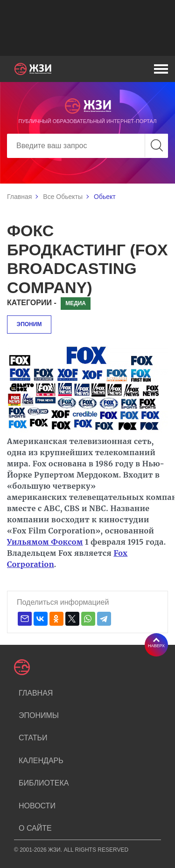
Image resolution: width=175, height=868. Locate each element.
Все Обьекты (63, 197)
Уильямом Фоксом (45, 542)
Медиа (76, 303)
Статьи (33, 738)
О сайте (35, 828)
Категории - (32, 303)
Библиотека (44, 783)
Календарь (41, 761)
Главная (19, 197)
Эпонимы (39, 715)
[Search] (87, 146)
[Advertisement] (87, 28)
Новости (37, 806)
